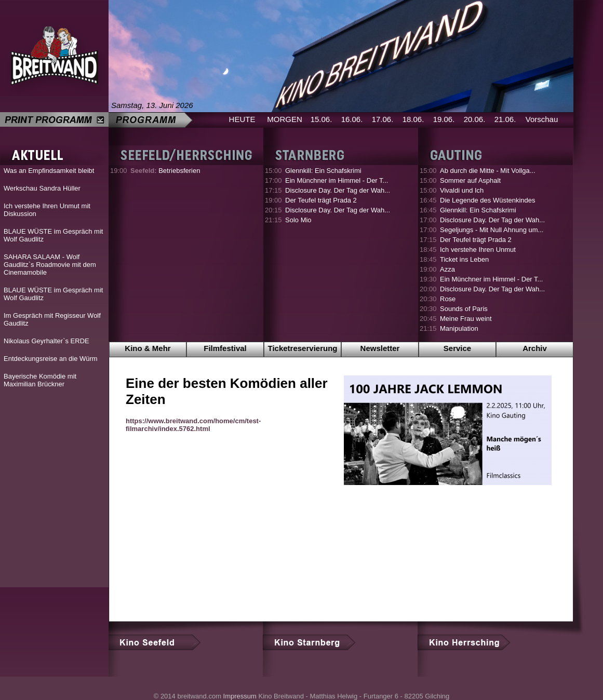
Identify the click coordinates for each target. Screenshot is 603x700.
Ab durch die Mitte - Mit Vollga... (488, 171)
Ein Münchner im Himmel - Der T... (337, 180)
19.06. (444, 119)
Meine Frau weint (466, 319)
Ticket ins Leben (464, 259)
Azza (447, 269)
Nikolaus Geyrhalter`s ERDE (46, 341)
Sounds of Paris (464, 309)
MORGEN (285, 119)
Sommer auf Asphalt (470, 180)
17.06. (383, 119)
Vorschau (542, 119)
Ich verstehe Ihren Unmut (478, 250)
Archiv (535, 348)
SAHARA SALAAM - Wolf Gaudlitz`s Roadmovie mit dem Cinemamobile (50, 265)
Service (457, 348)
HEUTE (242, 119)
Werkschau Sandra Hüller (42, 188)
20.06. (475, 119)
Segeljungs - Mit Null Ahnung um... (492, 230)
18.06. (413, 119)
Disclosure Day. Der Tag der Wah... (338, 190)
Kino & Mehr (148, 348)
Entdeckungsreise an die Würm (51, 359)
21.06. (505, 119)
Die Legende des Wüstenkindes (488, 200)
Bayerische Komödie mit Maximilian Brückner (40, 380)
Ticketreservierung (303, 348)
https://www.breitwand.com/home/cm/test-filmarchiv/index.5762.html (193, 425)
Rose (448, 299)
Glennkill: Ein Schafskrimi (323, 171)
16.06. (352, 119)
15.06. (321, 119)
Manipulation (459, 328)
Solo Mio (298, 220)
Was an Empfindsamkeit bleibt (49, 171)
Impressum (240, 696)
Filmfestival (225, 348)
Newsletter (380, 348)
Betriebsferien (165, 171)
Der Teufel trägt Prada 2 (321, 200)
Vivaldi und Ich (462, 190)
